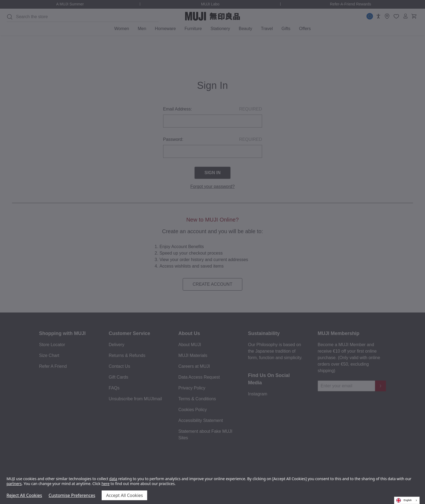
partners (14, 484)
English (404, 500)
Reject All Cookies (24, 495)
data (113, 479)
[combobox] (407, 500)
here (105, 484)
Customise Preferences (72, 495)
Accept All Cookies (124, 495)
